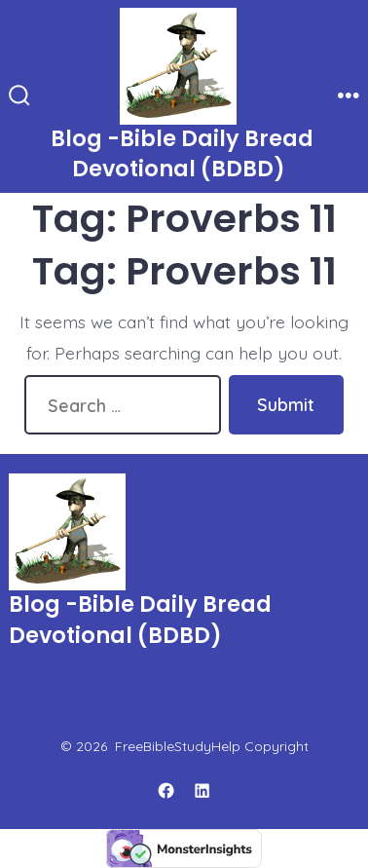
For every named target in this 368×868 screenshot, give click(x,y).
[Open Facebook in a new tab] (166, 790)
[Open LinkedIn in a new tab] (202, 790)
